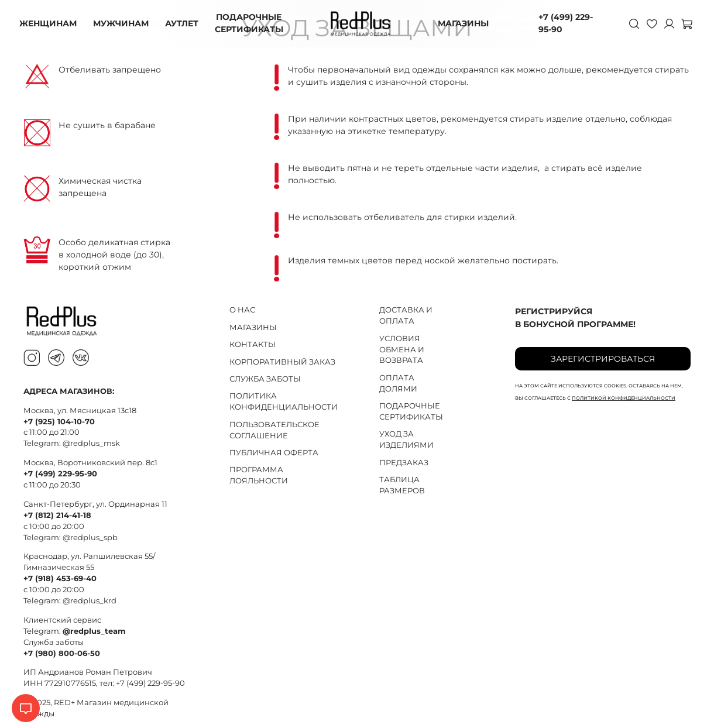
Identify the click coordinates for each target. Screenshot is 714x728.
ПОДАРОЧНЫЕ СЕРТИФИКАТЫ (253, 23)
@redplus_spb (90, 538)
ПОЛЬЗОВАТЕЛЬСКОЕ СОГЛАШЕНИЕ (274, 430)
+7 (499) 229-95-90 (563, 23)
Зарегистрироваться (603, 359)
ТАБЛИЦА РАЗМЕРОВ (402, 485)
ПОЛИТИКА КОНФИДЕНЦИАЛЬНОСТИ (284, 401)
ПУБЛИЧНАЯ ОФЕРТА (274, 453)
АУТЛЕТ (186, 23)
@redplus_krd (90, 601)
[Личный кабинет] (665, 23)
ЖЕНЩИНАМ (52, 23)
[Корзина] (682, 23)
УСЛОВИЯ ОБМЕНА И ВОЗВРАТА (402, 350)
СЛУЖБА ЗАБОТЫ (265, 379)
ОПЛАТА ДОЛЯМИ (398, 383)
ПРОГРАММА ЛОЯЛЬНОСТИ (259, 475)
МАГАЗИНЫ (467, 23)
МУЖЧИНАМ (125, 23)
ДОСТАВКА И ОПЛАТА (406, 315)
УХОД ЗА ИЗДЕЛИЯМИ (406, 439)
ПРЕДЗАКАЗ (404, 463)
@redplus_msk (91, 443)
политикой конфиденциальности (624, 398)
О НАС (242, 310)
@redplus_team (94, 631)
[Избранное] (647, 23)
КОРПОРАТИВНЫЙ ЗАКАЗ (282, 362)
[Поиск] (630, 23)
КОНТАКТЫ (253, 344)
